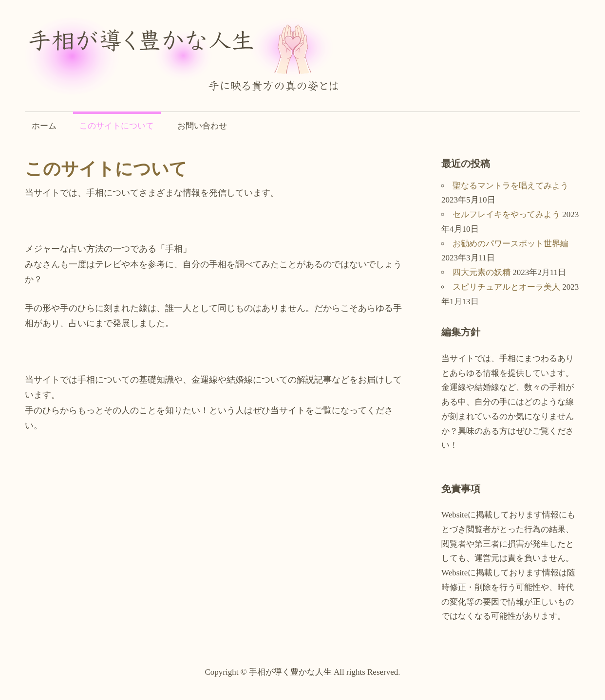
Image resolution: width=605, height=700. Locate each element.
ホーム (44, 126)
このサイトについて (117, 126)
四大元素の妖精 (482, 272)
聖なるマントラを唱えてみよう (510, 186)
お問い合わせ (202, 126)
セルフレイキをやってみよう (506, 214)
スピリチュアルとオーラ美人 (506, 287)
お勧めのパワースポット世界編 (510, 244)
